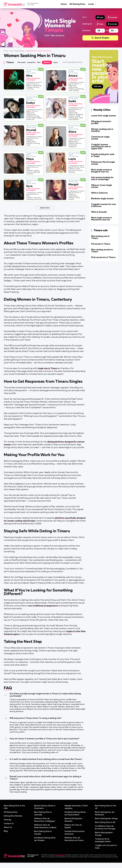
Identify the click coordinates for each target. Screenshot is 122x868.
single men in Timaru (48, 368)
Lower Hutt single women (104, 116)
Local (91, 4)
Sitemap (8, 823)
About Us (8, 830)
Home (64, 4)
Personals (22, 62)
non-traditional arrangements (44, 609)
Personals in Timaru (101, 244)
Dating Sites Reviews (13, 819)
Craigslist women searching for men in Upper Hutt (101, 147)
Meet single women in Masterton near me (102, 219)
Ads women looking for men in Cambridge (102, 179)
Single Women (20, 51)
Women (49, 62)
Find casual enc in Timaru (103, 257)
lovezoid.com (60, 860)
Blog (6, 834)
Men (40, 62)
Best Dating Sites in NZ (105, 828)
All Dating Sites (77, 4)
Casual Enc (32, 62)
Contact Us (9, 826)
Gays (57, 62)
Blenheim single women (102, 199)
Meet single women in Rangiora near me (102, 171)
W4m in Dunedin (99, 212)
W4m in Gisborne (99, 193)
